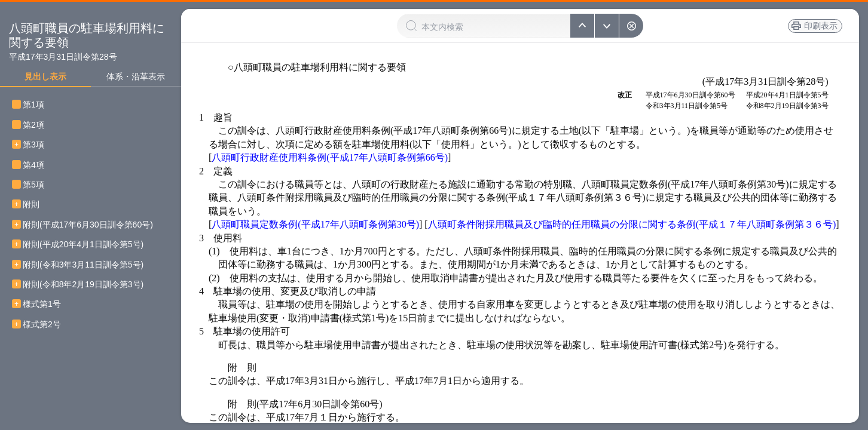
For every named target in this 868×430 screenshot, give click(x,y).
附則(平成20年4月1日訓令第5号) (83, 245)
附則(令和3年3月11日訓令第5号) (83, 265)
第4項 (38, 165)
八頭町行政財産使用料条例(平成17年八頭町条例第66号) (330, 157)
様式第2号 (42, 325)
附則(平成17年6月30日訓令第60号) (88, 225)
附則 (31, 205)
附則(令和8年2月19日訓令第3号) (83, 285)
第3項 (38, 145)
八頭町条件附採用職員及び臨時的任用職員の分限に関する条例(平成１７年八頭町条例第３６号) (632, 224)
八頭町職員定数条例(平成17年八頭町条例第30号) (315, 224)
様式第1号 (42, 304)
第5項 (38, 185)
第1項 (38, 105)
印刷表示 (820, 26)
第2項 (38, 125)
